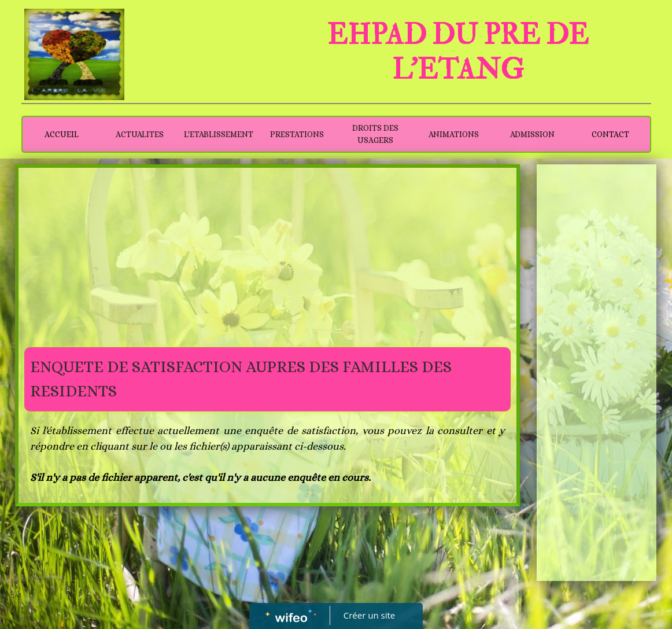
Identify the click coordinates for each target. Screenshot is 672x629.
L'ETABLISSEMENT (219, 134)
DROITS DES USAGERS (375, 134)
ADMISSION (532, 134)
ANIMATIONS (454, 134)
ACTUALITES (140, 134)
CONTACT (610, 134)
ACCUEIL (62, 134)
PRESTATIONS (297, 134)
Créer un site (369, 615)
